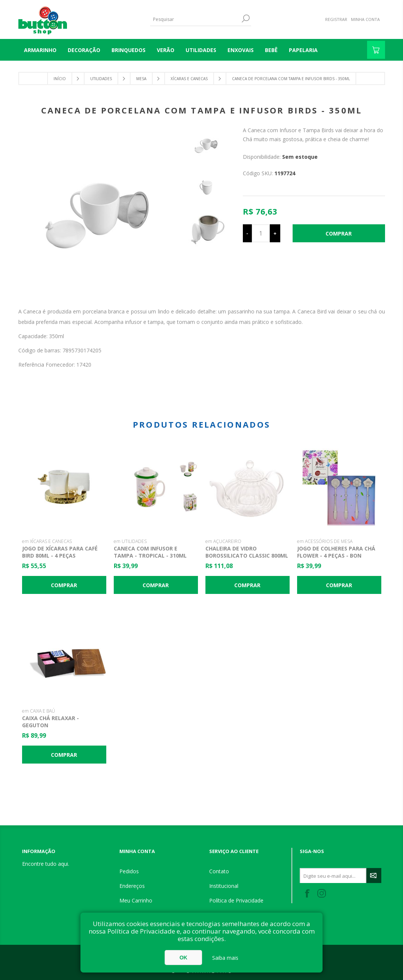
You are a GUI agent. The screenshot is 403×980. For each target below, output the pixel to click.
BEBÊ (271, 50)
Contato (219, 871)
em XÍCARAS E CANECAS (47, 541)
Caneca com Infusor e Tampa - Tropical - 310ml (150, 552)
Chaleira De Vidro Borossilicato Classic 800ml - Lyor (247, 556)
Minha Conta (365, 19)
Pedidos (129, 871)
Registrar (336, 19)
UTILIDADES (201, 50)
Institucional (224, 886)
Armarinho (40, 50)
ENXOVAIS (241, 50)
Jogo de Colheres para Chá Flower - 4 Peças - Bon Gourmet (336, 556)
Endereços (132, 886)
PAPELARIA (303, 50)
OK (184, 958)
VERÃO (166, 50)
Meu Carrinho (136, 900)
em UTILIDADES (130, 541)
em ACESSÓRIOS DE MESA (325, 541)
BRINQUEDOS (129, 50)
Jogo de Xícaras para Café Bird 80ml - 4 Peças (60, 552)
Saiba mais (225, 958)
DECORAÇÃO (84, 50)
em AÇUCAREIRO (223, 541)
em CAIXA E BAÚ (39, 711)
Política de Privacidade (236, 900)
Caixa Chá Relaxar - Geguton (51, 722)
